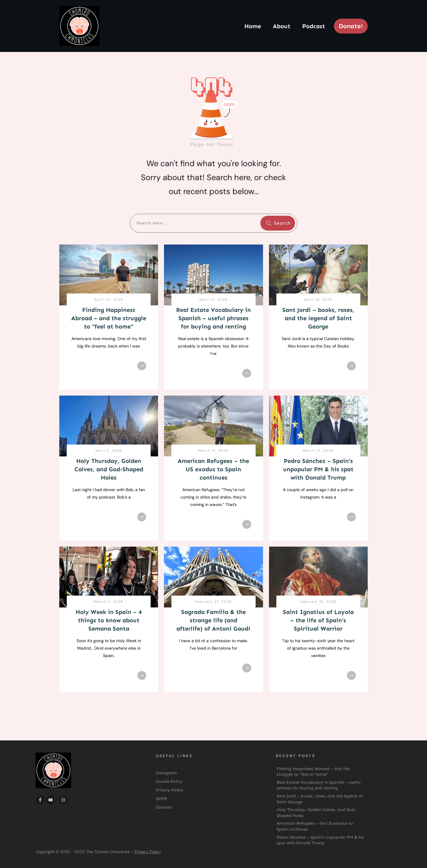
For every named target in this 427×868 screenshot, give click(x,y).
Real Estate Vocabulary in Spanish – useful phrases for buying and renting (213, 318)
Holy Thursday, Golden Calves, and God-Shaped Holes (109, 469)
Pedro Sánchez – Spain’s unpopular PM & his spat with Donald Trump (318, 469)
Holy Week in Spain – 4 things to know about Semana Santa (109, 620)
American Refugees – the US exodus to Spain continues (213, 469)
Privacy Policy (148, 852)
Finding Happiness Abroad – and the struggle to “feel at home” (109, 318)
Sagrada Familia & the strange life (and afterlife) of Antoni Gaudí (213, 620)
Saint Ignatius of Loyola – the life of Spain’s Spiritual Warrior (318, 620)
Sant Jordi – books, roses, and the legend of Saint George (318, 318)
